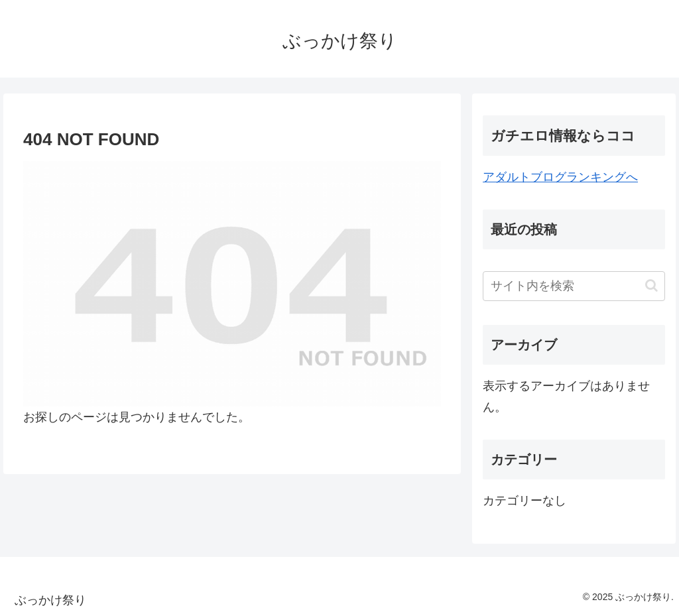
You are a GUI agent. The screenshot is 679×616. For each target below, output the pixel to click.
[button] (651, 285)
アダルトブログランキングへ (560, 177)
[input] (574, 286)
